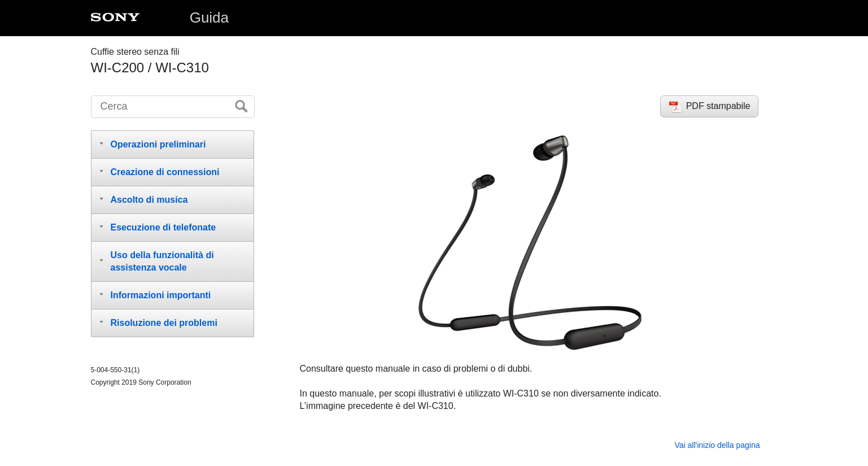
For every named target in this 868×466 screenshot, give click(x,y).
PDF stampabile (718, 106)
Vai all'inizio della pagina (717, 445)
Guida (209, 18)
